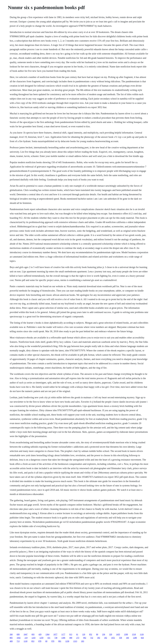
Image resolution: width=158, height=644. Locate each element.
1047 (26, 634)
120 (84, 634)
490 (71, 638)
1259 (41, 638)
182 (106, 638)
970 (53, 641)
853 (33, 641)
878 (40, 641)
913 (71, 634)
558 (121, 638)
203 (83, 641)
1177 (63, 634)
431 (49, 638)
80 (97, 634)
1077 (55, 634)
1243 (34, 638)
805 (11, 638)
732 (92, 638)
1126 (142, 634)
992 (85, 638)
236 (104, 634)
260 (11, 634)
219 (26, 638)
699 (18, 634)
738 (56, 638)
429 (40, 634)
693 (33, 634)
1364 (47, 634)
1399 (126, 634)
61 (77, 634)
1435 (118, 634)
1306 (63, 638)
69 (46, 641)
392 (99, 638)
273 (78, 638)
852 (91, 634)
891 (60, 641)
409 (11, 641)
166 (127, 638)
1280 (135, 638)
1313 (75, 641)
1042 (19, 638)
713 (18, 641)
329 (111, 634)
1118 (26, 641)
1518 (134, 634)
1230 (67, 641)
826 (142, 638)
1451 (113, 638)
